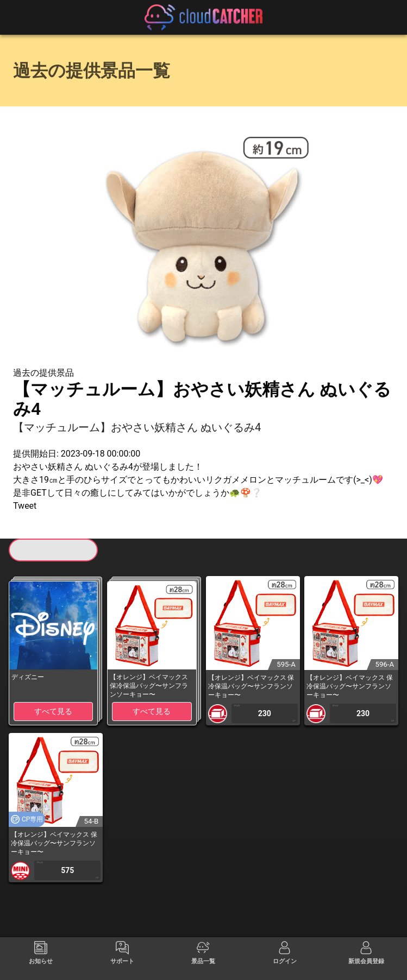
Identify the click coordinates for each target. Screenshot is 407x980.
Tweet (25, 506)
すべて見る (53, 711)
